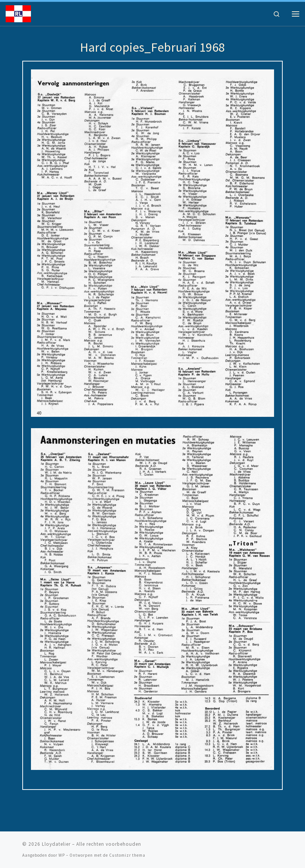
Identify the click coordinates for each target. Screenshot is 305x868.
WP (62, 855)
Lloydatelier (56, 844)
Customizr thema (127, 855)
